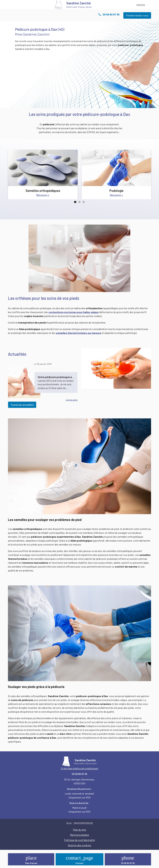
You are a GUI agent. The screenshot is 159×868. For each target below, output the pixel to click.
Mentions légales (79, 835)
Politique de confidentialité (79, 840)
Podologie (116, 191)
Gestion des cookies (79, 845)
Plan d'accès (31, 863)
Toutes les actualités (22, 405)
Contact (79, 863)
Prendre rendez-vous (137, 15)
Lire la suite (72, 400)
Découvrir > (43, 195)
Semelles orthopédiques (43, 191)
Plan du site (79, 830)
